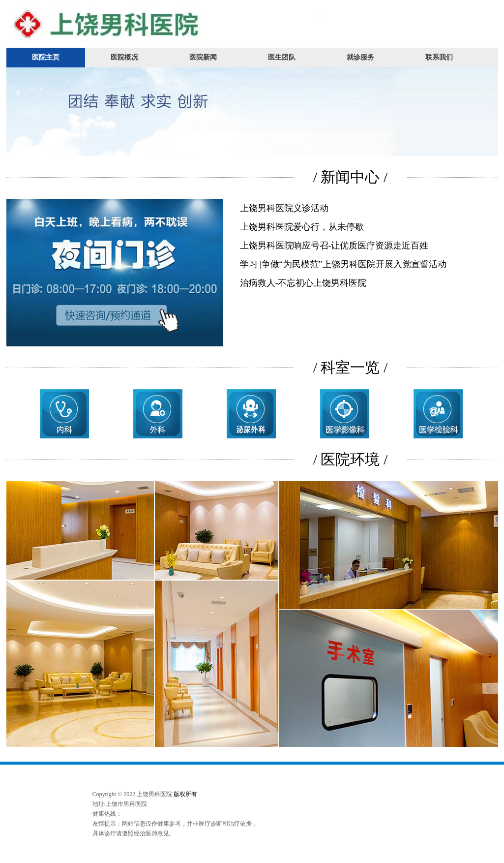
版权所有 (185, 794)
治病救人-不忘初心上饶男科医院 (303, 283)
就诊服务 (360, 57)
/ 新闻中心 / (351, 177)
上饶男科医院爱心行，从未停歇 (302, 227)
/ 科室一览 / (351, 367)
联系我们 (439, 57)
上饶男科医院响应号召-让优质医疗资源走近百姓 (334, 246)
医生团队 (282, 57)
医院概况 (124, 57)
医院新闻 (203, 57)
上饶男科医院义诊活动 (284, 208)
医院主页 (46, 57)
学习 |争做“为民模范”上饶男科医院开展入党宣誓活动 (343, 264)
